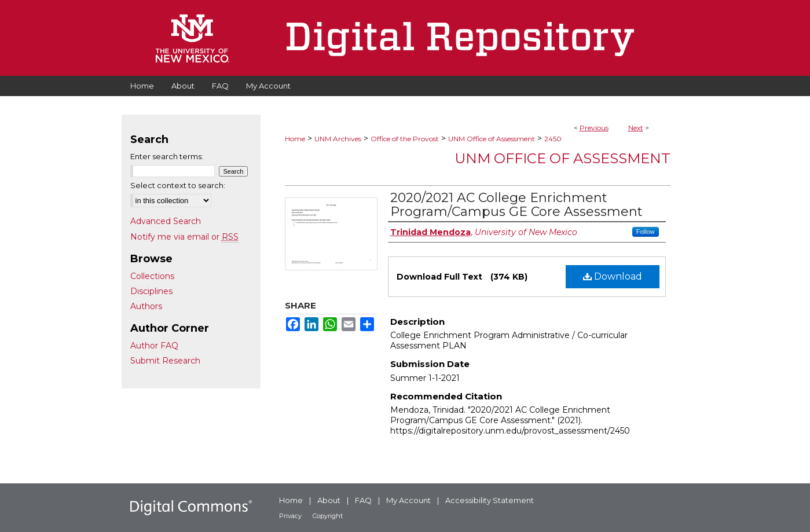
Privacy (290, 516)
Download (613, 276)
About (329, 500)
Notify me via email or (184, 237)
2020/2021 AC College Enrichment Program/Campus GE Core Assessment (516, 205)
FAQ (363, 500)
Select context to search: (178, 185)
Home (295, 139)
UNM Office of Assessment (492, 139)
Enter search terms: (167, 156)
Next (636, 128)
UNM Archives (338, 139)
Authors (146, 306)
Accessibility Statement (490, 500)
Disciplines (151, 291)
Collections (152, 276)
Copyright (328, 516)
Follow (646, 232)
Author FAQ (154, 346)
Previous (594, 128)
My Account (408, 500)
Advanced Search (166, 221)
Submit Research (165, 361)
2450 (553, 139)
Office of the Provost (405, 139)
